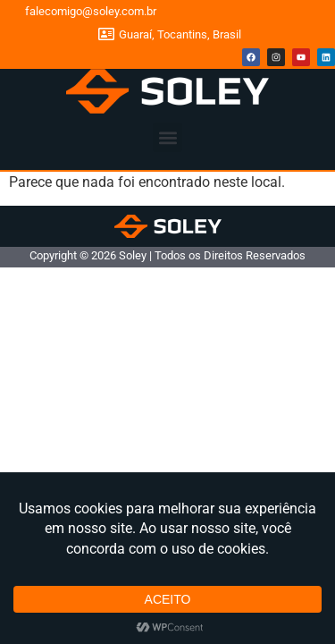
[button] (167, 137)
